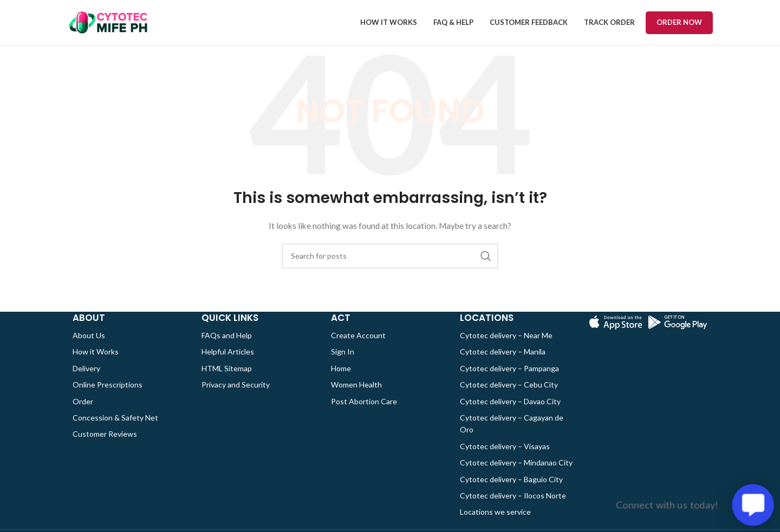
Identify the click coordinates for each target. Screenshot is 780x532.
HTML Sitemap (227, 380)
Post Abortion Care (364, 413)
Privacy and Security (236, 396)
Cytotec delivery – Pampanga (509, 380)
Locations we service (495, 523)
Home (341, 380)
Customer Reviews (105, 445)
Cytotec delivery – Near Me (506, 347)
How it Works (96, 363)
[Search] (390, 267)
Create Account (358, 347)
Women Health (356, 396)
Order (83, 413)
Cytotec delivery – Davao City (510, 413)
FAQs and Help (227, 347)
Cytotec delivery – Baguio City (511, 491)
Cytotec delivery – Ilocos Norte (513, 507)
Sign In (343, 363)
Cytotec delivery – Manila (503, 363)
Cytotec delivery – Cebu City (509, 396)
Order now (679, 28)
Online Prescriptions (108, 396)
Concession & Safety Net (115, 429)
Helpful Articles (228, 363)
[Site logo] (108, 27)
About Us (89, 347)
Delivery (86, 380)
